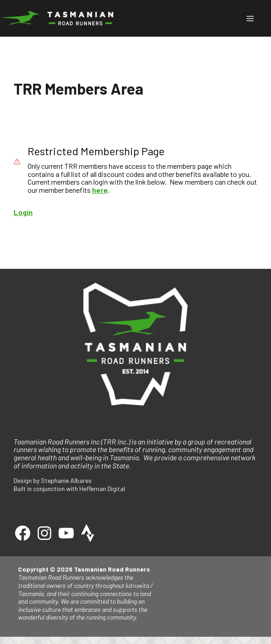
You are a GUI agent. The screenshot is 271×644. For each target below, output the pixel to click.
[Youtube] (66, 533)
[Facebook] (23, 533)
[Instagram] (44, 533)
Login (23, 212)
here (100, 190)
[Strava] (88, 533)
